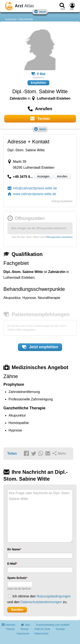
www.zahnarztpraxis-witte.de (32, 194)
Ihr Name (14, 549)
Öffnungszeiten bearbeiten (59, 237)
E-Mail (12, 564)
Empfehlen (38, 83)
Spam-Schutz (17, 578)
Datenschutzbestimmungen (41, 602)
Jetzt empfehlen (40, 347)
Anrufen (62, 176)
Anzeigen (43, 176)
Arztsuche (11, 19)
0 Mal (38, 74)
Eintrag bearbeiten (62, 201)
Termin (40, 119)
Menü (40, 12)
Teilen (12, 453)
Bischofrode (26, 19)
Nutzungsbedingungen (54, 596)
